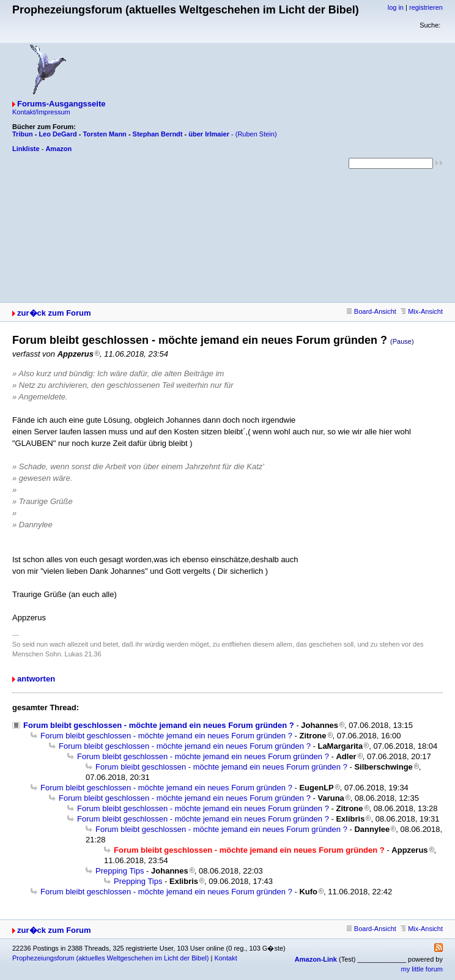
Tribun (23, 134)
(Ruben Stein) (256, 134)
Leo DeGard (57, 134)
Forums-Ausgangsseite (61, 104)
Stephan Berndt (158, 134)
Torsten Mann (105, 134)
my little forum (422, 969)
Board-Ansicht (372, 311)
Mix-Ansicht (422, 311)
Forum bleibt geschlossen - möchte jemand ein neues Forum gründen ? (159, 725)
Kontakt (225, 958)
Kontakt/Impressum (41, 112)
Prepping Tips (120, 871)
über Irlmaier (209, 134)
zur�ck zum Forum (54, 313)
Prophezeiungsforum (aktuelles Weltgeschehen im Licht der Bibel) (110, 958)
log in (396, 7)
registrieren (426, 7)
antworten (36, 679)
